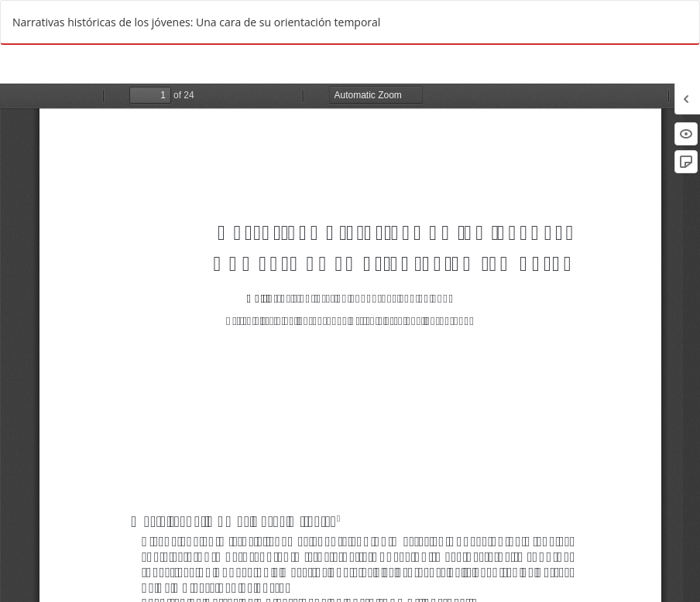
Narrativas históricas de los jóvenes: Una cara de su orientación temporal (196, 22)
